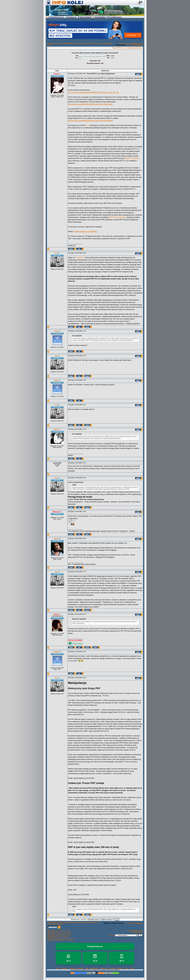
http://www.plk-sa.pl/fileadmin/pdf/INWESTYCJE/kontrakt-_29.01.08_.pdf (93, 92)
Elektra (56, 429)
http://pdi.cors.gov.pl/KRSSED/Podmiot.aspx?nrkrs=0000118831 (90, 104)
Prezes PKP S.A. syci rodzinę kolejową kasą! (127, 48)
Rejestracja (64, 969)
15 (135, 45)
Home (58, 969)
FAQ (87, 969)
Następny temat (137, 43)
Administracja (79, 43)
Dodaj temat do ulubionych (135, 931)
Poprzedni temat (125, 43)
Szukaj (127, 969)
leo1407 (56, 652)
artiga (56, 331)
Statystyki (120, 969)
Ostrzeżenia (112, 969)
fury (56, 253)
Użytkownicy (103, 969)
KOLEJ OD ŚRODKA (66, 43)
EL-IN (87, 125)
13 (131, 45)
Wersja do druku (138, 932)
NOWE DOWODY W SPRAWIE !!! (86, 232)
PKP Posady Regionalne (118, 217)
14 (133, 45)
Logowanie (72, 969)
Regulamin (81, 969)
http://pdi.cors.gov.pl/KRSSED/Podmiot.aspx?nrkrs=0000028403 (90, 121)
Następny (140, 45)
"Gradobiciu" (80, 258)
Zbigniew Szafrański (132, 158)
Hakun (56, 539)
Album (132, 969)
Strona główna (52, 43)
